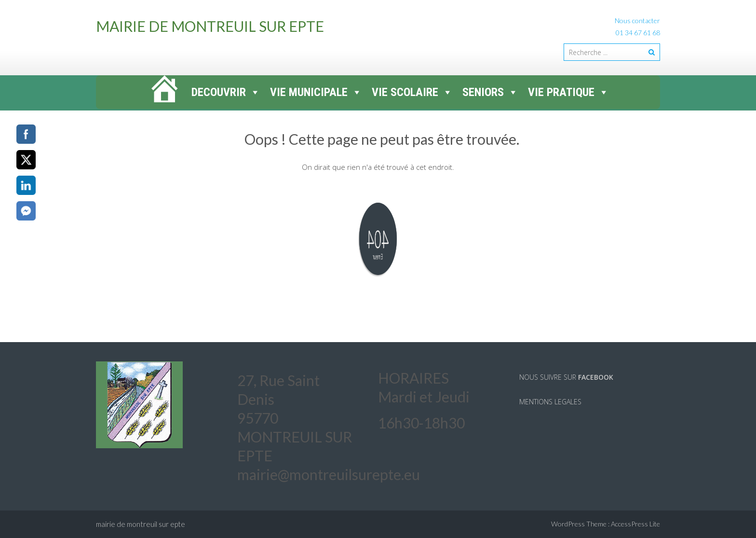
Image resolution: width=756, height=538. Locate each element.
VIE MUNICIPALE (316, 92)
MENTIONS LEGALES (550, 402)
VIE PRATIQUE (568, 92)
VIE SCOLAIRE (412, 92)
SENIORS (490, 92)
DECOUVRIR (226, 92)
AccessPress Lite (635, 524)
